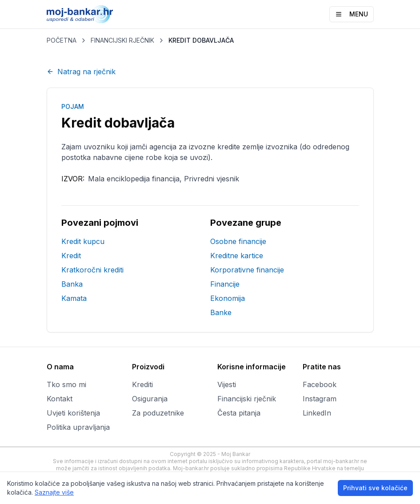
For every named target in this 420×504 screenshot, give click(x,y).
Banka (72, 284)
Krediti (142, 384)
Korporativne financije (247, 270)
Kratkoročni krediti (92, 270)
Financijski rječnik (247, 399)
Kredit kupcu (83, 241)
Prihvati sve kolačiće (375, 488)
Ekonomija (228, 298)
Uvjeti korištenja (73, 413)
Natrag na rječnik (81, 72)
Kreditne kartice (237, 256)
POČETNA (62, 40)
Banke (221, 312)
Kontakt (60, 399)
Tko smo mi (66, 384)
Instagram (320, 399)
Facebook (320, 384)
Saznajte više (54, 492)
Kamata (74, 298)
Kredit (71, 256)
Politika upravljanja (78, 427)
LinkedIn (317, 413)
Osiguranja (150, 399)
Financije (225, 284)
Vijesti (227, 384)
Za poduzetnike (158, 413)
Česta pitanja (239, 413)
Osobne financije (238, 241)
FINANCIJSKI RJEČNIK (122, 40)
